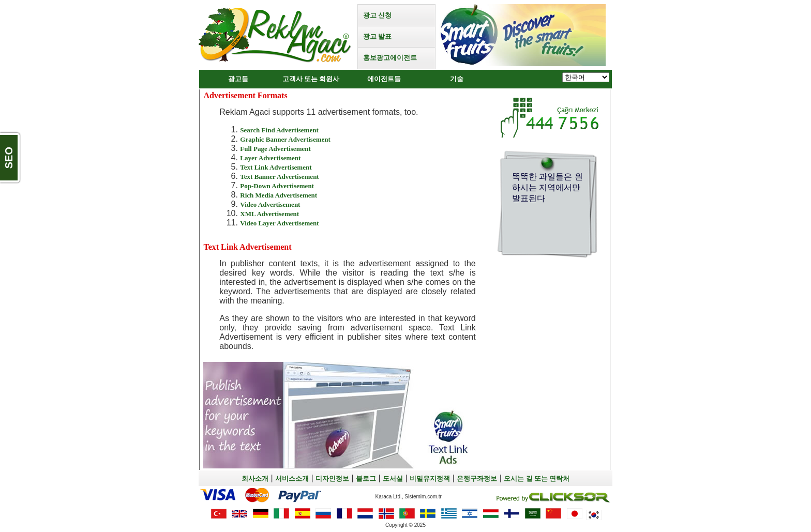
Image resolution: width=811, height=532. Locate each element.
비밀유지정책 (430, 478)
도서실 (393, 478)
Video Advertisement (270, 204)
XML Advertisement (269, 214)
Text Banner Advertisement (279, 177)
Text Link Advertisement (276, 167)
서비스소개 (292, 478)
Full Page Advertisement (275, 149)
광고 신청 (377, 15)
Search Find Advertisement (279, 130)
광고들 (238, 79)
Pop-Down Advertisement (277, 186)
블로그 (366, 478)
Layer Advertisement (270, 158)
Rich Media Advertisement (279, 195)
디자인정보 (332, 478)
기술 (457, 79)
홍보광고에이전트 (390, 58)
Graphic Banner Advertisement (285, 139)
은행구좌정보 (477, 478)
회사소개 (255, 478)
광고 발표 (377, 36)
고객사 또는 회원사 (311, 79)
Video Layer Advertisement (279, 223)
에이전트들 (384, 79)
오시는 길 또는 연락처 (537, 478)
